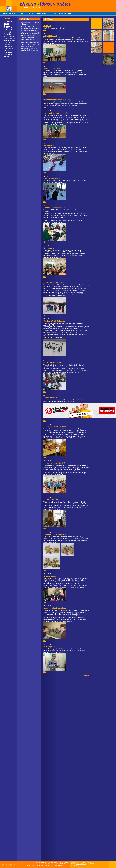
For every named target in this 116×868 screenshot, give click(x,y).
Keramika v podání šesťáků (55, 534)
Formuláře (7, 34)
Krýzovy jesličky (50, 576)
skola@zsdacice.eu (63, 865)
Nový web (47, 26)
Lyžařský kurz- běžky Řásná (55, 283)
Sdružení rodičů (9, 36)
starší (86, 675)
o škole (13, 14)
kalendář (42, 14)
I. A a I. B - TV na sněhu (53, 178)
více (45, 30)
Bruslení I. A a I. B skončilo (54, 321)
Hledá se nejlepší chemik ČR (55, 608)
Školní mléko (8, 52)
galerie (53, 14)
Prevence (7, 42)
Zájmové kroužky (9, 38)
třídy (22, 14)
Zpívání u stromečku (52, 500)
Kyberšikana (49, 248)
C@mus (82, 862)
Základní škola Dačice (28, 1)
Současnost (8, 22)
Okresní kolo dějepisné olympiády (57, 100)
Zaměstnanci (8, 54)
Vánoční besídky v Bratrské (55, 427)
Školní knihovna (9, 40)
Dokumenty (8, 32)
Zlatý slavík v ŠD (50, 36)
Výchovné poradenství (8, 45)
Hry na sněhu (49, 145)
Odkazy (6, 56)
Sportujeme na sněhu (52, 363)
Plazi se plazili (49, 647)
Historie (6, 24)
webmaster (74, 865)
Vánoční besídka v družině (54, 463)
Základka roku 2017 (51, 398)
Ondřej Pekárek (81, 864)
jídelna (31, 14)
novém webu (62, 28)
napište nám (65, 14)
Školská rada (8, 28)
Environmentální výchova (9, 49)
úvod (4, 14)
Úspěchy (7, 26)
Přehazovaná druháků (52, 69)
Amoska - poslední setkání (54, 208)
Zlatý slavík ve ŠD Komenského (56, 113)
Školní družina (9, 30)
